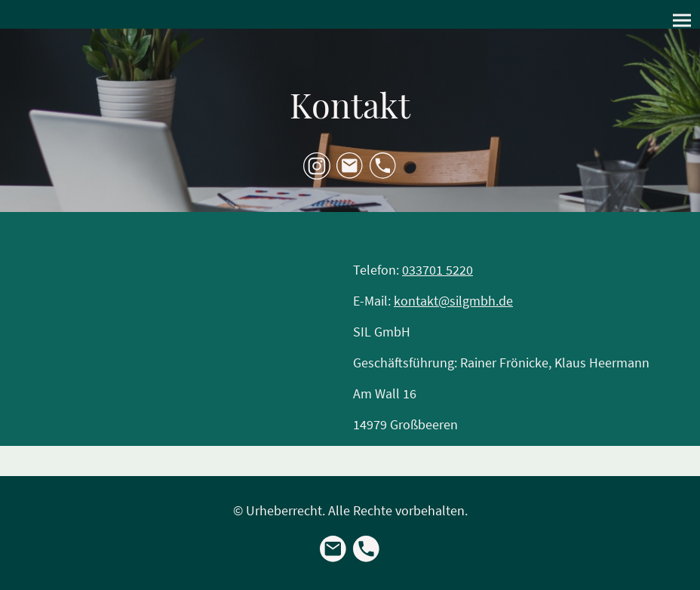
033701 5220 (437, 270)
